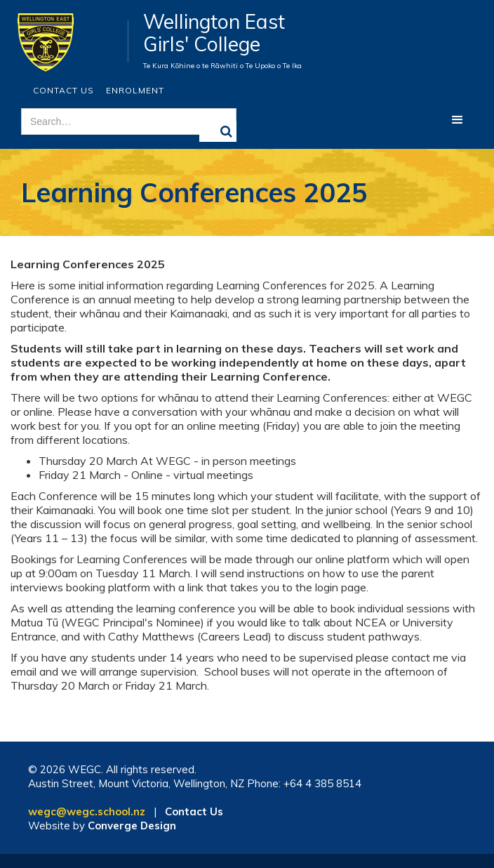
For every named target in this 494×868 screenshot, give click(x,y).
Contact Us (64, 90)
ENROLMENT (135, 90)
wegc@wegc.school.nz (87, 811)
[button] (458, 120)
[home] (70, 41)
